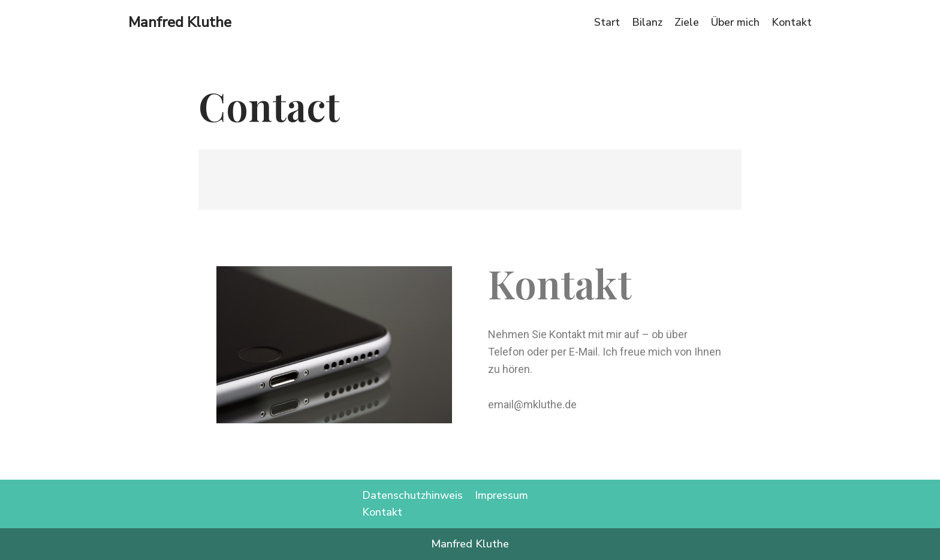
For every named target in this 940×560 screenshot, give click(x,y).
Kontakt (792, 22)
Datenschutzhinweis (412, 495)
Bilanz (647, 22)
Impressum (501, 495)
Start (607, 22)
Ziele (687, 22)
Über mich (735, 22)
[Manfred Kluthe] (180, 22)
